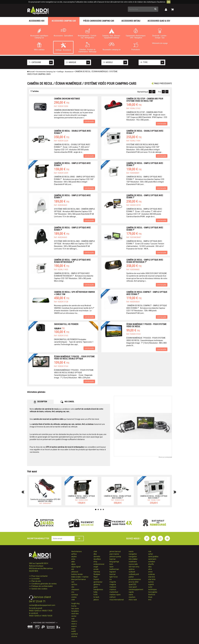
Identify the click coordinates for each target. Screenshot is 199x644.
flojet (96, 577)
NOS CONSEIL (67, 402)
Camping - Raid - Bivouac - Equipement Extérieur (112, 33)
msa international (117, 600)
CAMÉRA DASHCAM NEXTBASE (67, 99)
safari (151, 554)
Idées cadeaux (39, 46)
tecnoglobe (153, 592)
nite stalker (133, 559)
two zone (75, 609)
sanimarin (152, 559)
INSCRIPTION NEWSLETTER (38, 539)
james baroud (115, 551)
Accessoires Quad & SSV (159, 21)
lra (111, 579)
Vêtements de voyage (160, 43)
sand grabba (153, 557)
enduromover (99, 564)
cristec (74, 597)
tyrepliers (75, 611)
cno (73, 592)
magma (113, 584)
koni (111, 564)
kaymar (113, 559)
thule (150, 597)
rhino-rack (133, 600)
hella (95, 592)
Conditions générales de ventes (44, 584)
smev (150, 572)
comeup (75, 595)
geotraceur (98, 582)
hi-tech (96, 597)
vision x (74, 621)
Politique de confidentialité (42, 586)
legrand (113, 572)
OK (169, 2)
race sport (133, 587)
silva (150, 569)
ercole (96, 569)
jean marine (114, 554)
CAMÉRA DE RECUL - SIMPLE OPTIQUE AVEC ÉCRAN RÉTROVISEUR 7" (72, 261)
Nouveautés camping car (112, 46)
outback (132, 572)
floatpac (97, 574)
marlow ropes (115, 595)
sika (150, 567)
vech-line (75, 614)
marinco (113, 589)
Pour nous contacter (40, 576)
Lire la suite (89, 121)
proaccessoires (135, 579)
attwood (75, 572)
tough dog (75, 603)
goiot (96, 587)
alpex (73, 564)
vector (74, 616)
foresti (96, 579)
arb (73, 569)
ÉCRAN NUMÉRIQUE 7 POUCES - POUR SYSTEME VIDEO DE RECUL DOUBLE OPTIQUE (74, 358)
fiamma (97, 572)
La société (36, 579)
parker (131, 577)
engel (96, 567)
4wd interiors (77, 551)
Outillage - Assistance (63, 47)
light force (114, 577)
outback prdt (134, 574)
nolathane (133, 562)
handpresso (98, 589)
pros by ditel (134, 582)
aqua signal (76, 567)
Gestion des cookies (39, 589)
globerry (97, 584)
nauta (131, 551)
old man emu (134, 567)
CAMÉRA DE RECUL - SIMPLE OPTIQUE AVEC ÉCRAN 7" (72, 164)
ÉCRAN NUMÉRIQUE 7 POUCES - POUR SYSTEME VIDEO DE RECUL (146, 325)
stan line (152, 577)
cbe (73, 587)
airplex (74, 557)
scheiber (152, 562)
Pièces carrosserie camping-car (99, 21)
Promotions (136, 46)
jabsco (96, 600)
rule (150, 551)
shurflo (151, 564)
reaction (132, 597)
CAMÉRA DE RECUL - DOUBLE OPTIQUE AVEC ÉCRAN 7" (73, 132)
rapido (131, 592)
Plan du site (36, 581)
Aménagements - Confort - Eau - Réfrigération (87, 33)
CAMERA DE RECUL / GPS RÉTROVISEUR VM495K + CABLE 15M (74, 293)
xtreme (74, 636)
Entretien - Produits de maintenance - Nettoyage (87, 47)
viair (73, 619)
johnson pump (115, 557)
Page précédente (162, 83)
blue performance (79, 579)
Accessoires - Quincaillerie (63, 32)
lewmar (113, 574)
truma (74, 606)
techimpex (152, 589)
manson (113, 587)
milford (112, 597)
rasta (131, 595)
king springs (114, 562)
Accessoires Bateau (131, 21)
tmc (150, 600)
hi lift (96, 595)
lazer (112, 567)
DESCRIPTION (40, 402)
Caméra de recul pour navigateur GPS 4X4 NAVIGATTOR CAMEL (45, 500)
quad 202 (132, 584)
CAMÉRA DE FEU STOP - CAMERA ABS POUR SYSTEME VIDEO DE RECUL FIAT (145, 100)
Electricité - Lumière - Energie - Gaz (160, 33)
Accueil (31, 72)
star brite (152, 579)
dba (95, 554)
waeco (74, 626)
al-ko (73, 559)
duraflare (97, 559)
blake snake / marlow (80, 577)
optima (132, 569)
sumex (151, 582)
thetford (152, 595)
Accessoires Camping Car (64, 21)
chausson (75, 589)
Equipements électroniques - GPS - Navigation (136, 33)
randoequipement (136, 589)
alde (73, 562)
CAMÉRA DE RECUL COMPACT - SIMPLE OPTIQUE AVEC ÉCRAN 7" (147, 293)
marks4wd (114, 592)
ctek (73, 600)
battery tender (77, 574)
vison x (74, 624)
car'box (74, 584)
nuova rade (133, 564)
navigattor (133, 554)
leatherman (114, 569)
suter (150, 587)
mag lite (113, 582)
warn (73, 629)
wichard (74, 634)
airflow (74, 554)
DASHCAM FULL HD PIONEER (66, 324)
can (73, 582)
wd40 (74, 631)
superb (151, 584)
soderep (152, 574)
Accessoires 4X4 (37, 21)
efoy (95, 562)
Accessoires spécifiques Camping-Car (39, 33)
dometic (97, 557)
